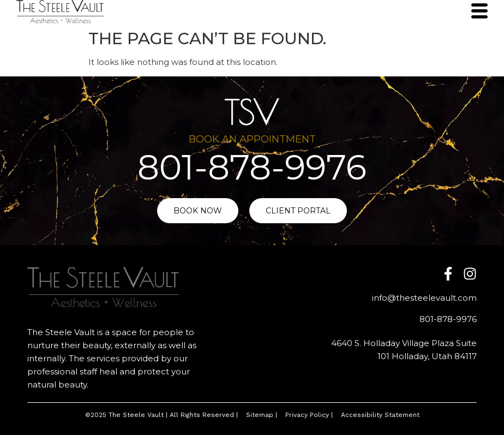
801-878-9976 (252, 167)
